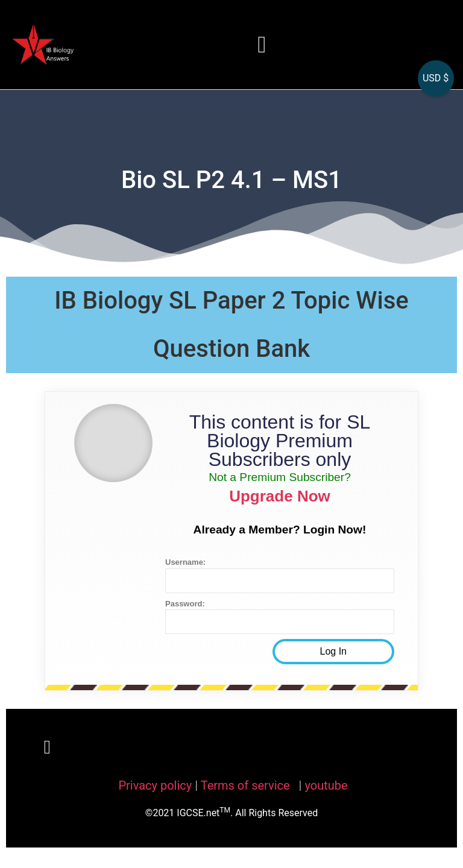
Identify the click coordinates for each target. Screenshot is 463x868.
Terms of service (247, 785)
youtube (326, 785)
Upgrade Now (280, 496)
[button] (262, 45)
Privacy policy (155, 785)
